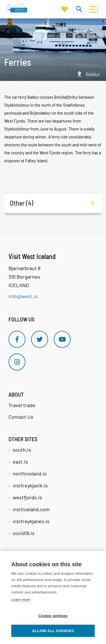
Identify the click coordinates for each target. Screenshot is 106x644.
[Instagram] (17, 362)
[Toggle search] (79, 9)
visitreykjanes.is (31, 521)
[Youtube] (62, 339)
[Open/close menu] (92, 9)
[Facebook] (17, 339)
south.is (22, 450)
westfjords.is (27, 497)
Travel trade (22, 405)
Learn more (21, 600)
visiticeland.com (31, 509)
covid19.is (24, 533)
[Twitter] (40, 339)
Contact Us (21, 417)
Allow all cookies (53, 631)
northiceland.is (30, 473)
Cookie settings (53, 616)
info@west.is (23, 296)
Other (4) (22, 203)
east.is (20, 462)
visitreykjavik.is (30, 485)
